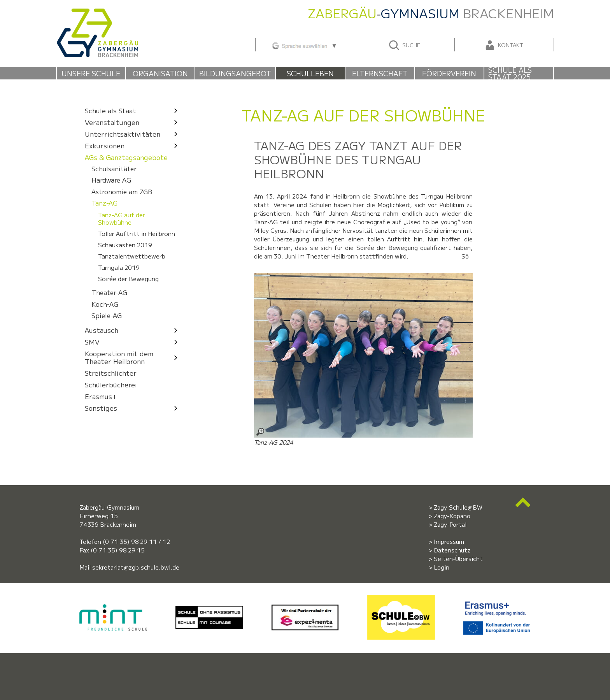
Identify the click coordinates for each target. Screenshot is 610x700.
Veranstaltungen (133, 122)
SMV (133, 342)
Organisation (160, 73)
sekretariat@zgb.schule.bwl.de (136, 567)
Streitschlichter (111, 373)
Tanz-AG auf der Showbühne (122, 218)
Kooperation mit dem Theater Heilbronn (133, 357)
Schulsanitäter (114, 169)
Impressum (449, 541)
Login (442, 567)
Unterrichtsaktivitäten (133, 134)
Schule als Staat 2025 (510, 73)
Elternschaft (380, 73)
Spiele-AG (107, 316)
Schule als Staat (133, 110)
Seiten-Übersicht (458, 558)
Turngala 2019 (119, 267)
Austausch (133, 330)
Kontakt (503, 45)
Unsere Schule (91, 73)
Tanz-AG (104, 203)
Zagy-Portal (450, 524)
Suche (404, 45)
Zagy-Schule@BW (458, 507)
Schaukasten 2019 (125, 245)
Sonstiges (133, 408)
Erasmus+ (101, 396)
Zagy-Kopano (452, 516)
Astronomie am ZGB (122, 192)
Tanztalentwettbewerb (132, 256)
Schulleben (310, 73)
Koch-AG (105, 304)
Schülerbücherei (111, 384)
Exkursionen (133, 145)
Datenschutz (452, 550)
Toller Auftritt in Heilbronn (137, 234)
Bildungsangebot (235, 73)
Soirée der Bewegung (128, 279)
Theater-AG (109, 293)
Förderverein (449, 73)
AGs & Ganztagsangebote (126, 157)
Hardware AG (111, 180)
